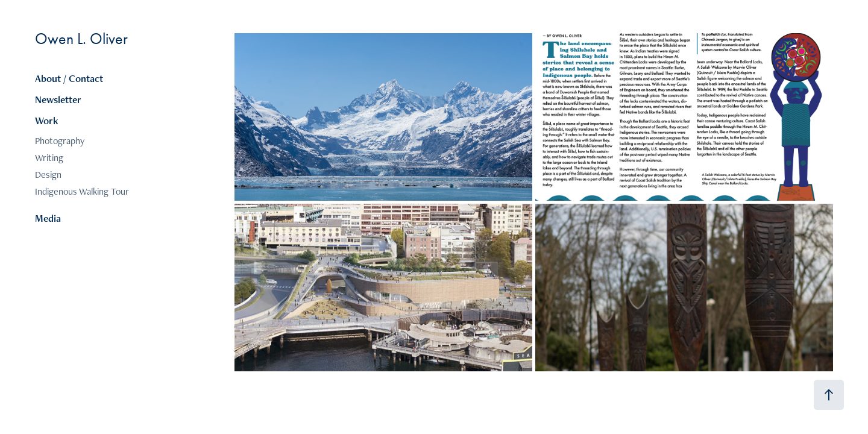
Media (48, 218)
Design (48, 175)
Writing (49, 158)
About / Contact (69, 78)
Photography (60, 141)
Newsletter (58, 99)
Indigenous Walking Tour (82, 191)
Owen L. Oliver (81, 39)
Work (47, 121)
